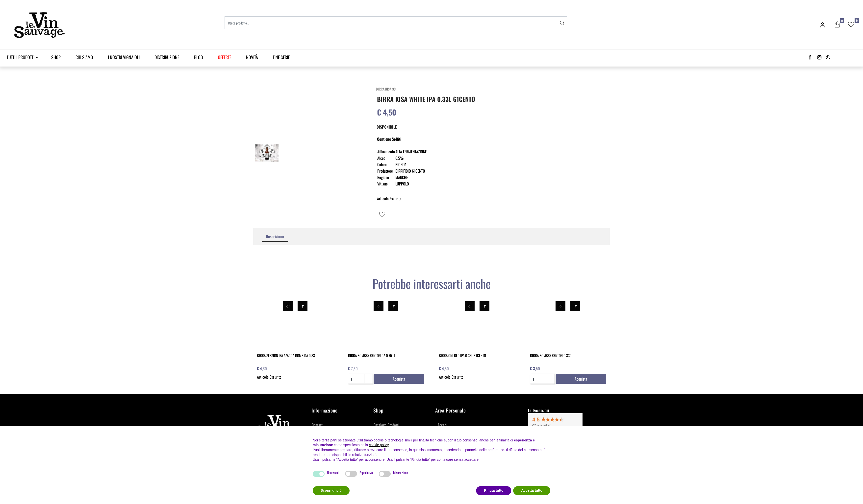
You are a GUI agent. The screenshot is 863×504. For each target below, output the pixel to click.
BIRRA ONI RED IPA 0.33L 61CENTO (462, 355)
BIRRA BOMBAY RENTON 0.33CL (552, 355)
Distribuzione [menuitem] (167, 57)
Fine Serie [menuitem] (281, 57)
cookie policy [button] (379, 445)
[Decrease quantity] (368, 381)
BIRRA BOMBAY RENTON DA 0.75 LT (372, 355)
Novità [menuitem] (252, 57)
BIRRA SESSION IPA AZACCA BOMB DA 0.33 (286, 355)
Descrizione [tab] (275, 236)
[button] (562, 23)
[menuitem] (225, 57)
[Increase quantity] (368, 377)
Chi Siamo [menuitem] (84, 57)
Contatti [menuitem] (318, 425)
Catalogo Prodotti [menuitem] (386, 425)
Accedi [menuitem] (442, 425)
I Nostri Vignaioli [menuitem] (124, 57)
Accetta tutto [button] (532, 490)
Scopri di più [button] (331, 490)
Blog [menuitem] (199, 57)
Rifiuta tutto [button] (494, 490)
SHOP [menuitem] (56, 57)
